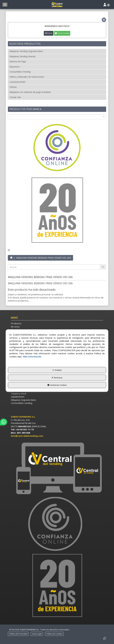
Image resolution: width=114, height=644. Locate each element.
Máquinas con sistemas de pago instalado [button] (30, 92)
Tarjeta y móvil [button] (18, 393)
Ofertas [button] (13, 87)
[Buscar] (103, 267)
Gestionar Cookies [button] (57, 385)
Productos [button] (16, 323)
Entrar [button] (49, 33)
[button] (57, 4)
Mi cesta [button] (15, 327)
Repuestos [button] (15, 67)
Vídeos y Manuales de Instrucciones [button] (27, 77)
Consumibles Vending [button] (20, 72)
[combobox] (57, 117)
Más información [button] (32, 357)
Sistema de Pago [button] (18, 61)
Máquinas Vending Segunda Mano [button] (26, 51)
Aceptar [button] (57, 370)
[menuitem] (57, 323)
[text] (54, 267)
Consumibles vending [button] (22, 403)
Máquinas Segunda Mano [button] (23, 400)
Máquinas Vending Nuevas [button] (22, 56)
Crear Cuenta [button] (62, 33)
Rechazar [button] (57, 378)
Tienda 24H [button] (15, 97)
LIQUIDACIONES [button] (18, 82)
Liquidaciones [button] (18, 397)
